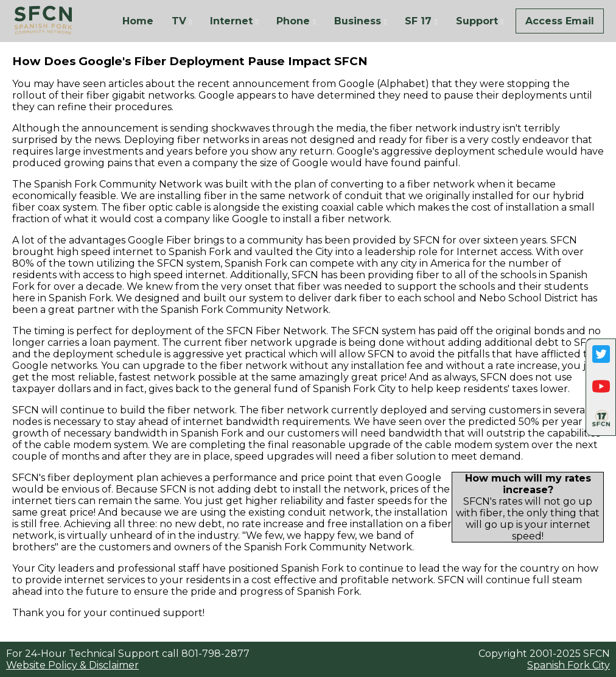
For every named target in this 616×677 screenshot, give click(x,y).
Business (358, 21)
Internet (231, 21)
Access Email (560, 21)
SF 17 (418, 21)
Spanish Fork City (569, 665)
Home (138, 21)
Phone (293, 21)
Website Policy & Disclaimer (72, 665)
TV (179, 21)
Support (477, 21)
